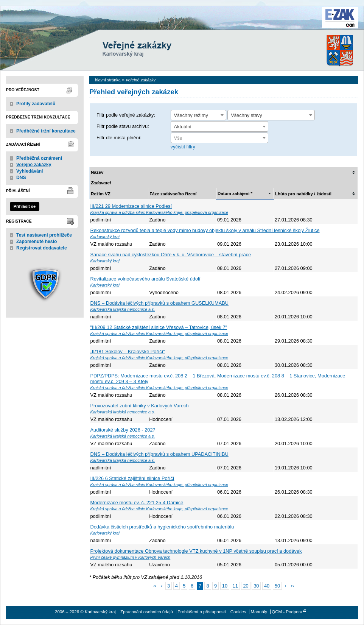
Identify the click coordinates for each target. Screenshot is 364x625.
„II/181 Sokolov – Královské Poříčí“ (128, 351)
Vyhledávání (30, 171)
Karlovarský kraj (159, 24)
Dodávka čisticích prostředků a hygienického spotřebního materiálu (162, 527)
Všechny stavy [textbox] (247, 115)
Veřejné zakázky (34, 165)
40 (267, 586)
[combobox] (198, 115)
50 (277, 586)
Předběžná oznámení (39, 158)
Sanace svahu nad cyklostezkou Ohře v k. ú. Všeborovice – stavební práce (171, 255)
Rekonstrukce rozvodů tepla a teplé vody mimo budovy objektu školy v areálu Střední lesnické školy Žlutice (205, 230)
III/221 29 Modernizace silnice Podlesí (131, 206)
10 (225, 586)
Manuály (259, 612)
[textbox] (219, 138)
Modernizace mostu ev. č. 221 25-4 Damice (137, 503)
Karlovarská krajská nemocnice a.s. (123, 309)
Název (97, 172)
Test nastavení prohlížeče (44, 235)
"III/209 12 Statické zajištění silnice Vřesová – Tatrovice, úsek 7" (159, 327)
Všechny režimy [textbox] (191, 115)
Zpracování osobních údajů (147, 612)
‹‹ (155, 586)
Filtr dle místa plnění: (119, 138)
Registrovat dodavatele (42, 248)
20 (246, 586)
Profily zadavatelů (36, 104)
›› (292, 586)
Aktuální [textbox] (183, 127)
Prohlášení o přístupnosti (201, 612)
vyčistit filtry (183, 147)
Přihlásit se (25, 206)
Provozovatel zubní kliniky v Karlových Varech (140, 406)
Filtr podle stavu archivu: (123, 126)
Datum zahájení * (235, 193)
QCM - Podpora (287, 612)
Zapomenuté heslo (37, 242)
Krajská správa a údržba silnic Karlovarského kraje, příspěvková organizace (159, 212)
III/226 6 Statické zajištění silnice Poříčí (132, 478)
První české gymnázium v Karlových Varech (131, 557)
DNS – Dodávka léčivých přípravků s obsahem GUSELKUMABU (160, 303)
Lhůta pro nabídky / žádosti (303, 194)
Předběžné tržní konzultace (46, 131)
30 (256, 586)
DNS (21, 178)
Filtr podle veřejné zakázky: (126, 115)
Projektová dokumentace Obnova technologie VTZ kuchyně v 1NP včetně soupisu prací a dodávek (196, 551)
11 (235, 586)
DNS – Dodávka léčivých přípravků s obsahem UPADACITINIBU (159, 454)
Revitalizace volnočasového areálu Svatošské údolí (145, 279)
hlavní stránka (108, 80)
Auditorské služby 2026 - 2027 (123, 430)
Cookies (238, 612)
